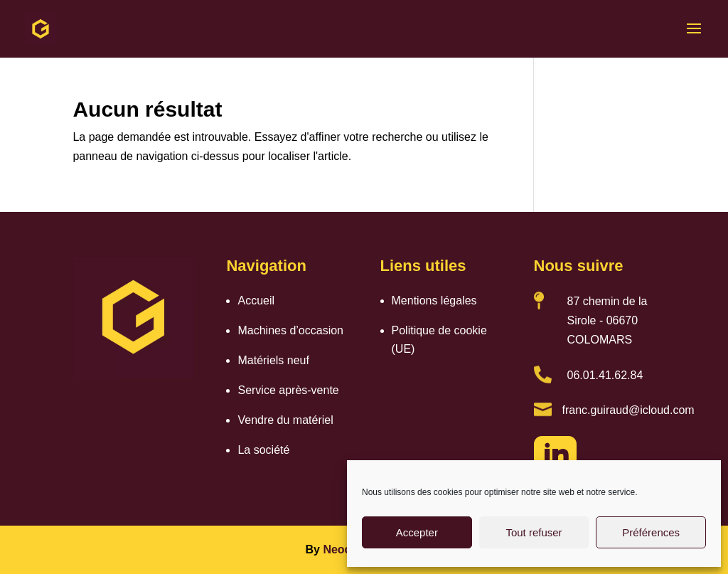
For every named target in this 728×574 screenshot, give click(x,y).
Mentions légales (434, 301)
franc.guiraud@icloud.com (628, 410)
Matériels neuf (273, 360)
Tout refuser (534, 532)
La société (263, 450)
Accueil (256, 301)
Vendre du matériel (285, 420)
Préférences (651, 532)
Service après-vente (288, 390)
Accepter (417, 532)
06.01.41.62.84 (605, 375)
